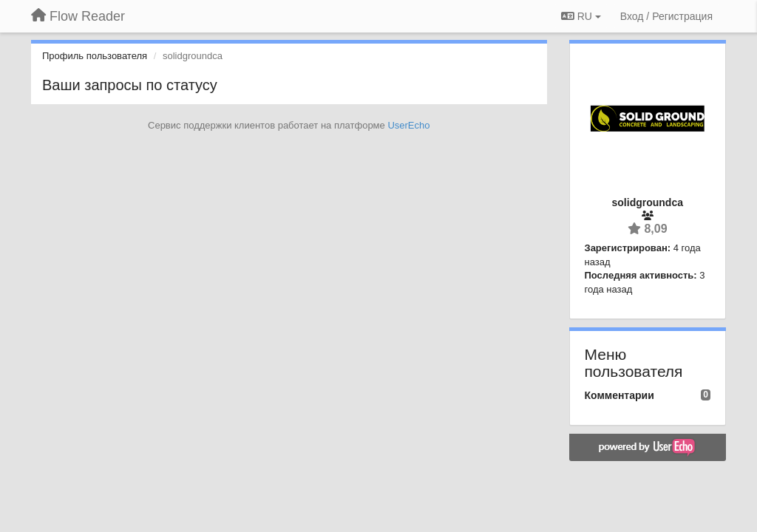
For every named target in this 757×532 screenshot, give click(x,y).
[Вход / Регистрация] (666, 16)
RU (581, 16)
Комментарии (619, 395)
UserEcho (408, 125)
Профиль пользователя (95, 56)
